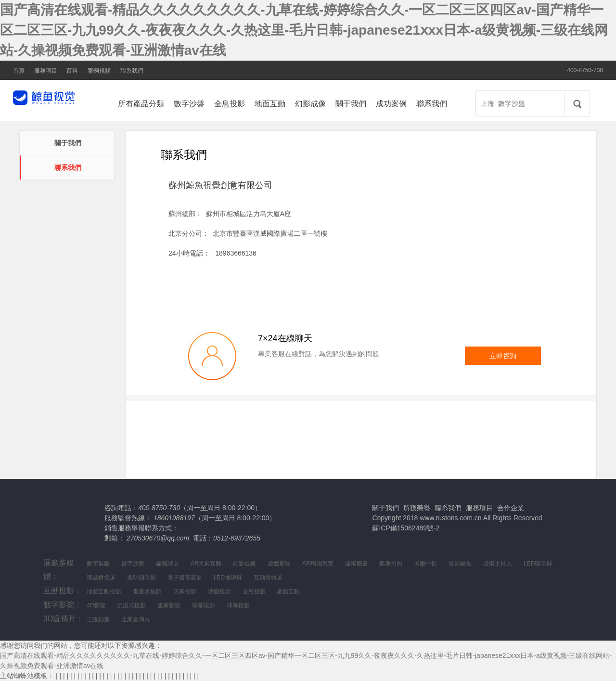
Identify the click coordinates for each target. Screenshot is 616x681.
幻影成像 (310, 104)
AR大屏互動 (206, 564)
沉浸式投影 (131, 605)
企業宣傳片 (136, 619)
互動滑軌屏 (268, 578)
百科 (72, 71)
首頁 (19, 71)
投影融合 (460, 564)
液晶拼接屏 (101, 578)
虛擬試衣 (167, 564)
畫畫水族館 (147, 591)
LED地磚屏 (228, 578)
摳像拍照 (391, 564)
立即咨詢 (503, 356)
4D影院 (96, 605)
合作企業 (511, 508)
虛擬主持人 (498, 564)
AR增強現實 (318, 564)
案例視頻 (99, 71)
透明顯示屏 (141, 578)
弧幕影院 (169, 605)
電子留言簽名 (185, 578)
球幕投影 (238, 605)
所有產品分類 (141, 104)
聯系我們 (132, 71)
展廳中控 (425, 564)
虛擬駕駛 (279, 564)
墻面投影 (219, 591)
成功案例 (391, 104)
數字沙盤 (189, 104)
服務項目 (46, 71)
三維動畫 (98, 619)
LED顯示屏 (538, 564)
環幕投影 (204, 605)
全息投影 (230, 104)
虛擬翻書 (357, 564)
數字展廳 (98, 564)
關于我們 (351, 104)
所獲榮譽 (417, 508)
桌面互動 (288, 591)
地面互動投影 (104, 591)
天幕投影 (185, 591)
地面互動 (270, 104)
